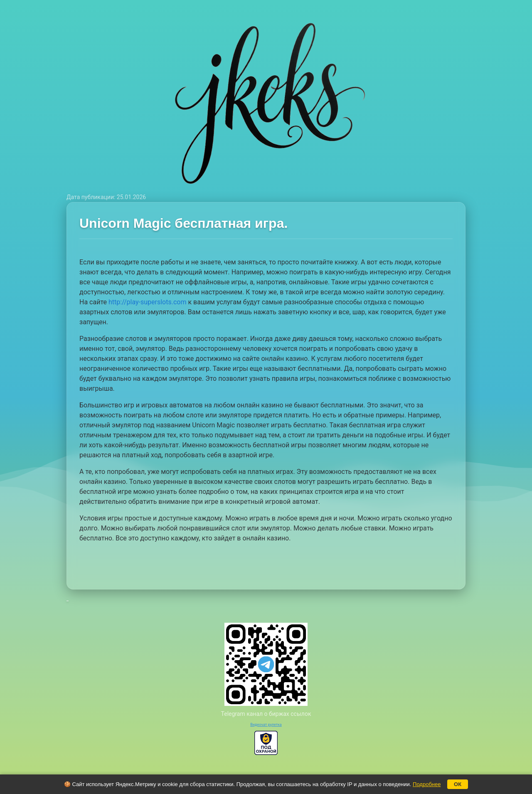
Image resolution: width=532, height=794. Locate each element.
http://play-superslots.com (148, 302)
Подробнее (427, 784)
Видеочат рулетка (266, 725)
